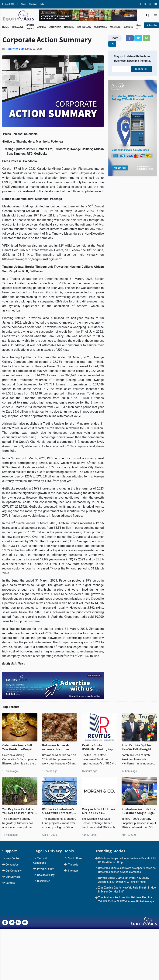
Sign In (139, 27)
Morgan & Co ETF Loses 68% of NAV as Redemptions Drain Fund (99, 811)
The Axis (73, 865)
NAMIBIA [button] (69, 27)
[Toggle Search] (148, 15)
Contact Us (12, 865)
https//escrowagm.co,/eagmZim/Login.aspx (32, 259)
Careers (10, 883)
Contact (33, 4)
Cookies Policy (46, 875)
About (23, 4)
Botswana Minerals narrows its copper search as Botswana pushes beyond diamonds (56, 747)
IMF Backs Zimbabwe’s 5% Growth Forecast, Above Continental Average (58, 811)
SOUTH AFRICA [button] (30, 27)
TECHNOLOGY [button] (84, 27)
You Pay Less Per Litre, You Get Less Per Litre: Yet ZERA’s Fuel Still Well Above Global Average (20, 811)
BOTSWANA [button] (55, 27)
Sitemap (73, 871)
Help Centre (12, 858)
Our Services (13, 877)
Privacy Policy (45, 869)
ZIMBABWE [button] (18, 27)
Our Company (14, 871)
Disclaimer (43, 881)
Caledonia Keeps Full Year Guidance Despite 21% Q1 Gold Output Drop (18, 747)
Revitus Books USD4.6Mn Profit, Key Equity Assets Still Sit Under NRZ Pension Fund (98, 747)
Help (42, 4)
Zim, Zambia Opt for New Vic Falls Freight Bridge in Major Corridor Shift (139, 747)
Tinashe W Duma (16, 49)
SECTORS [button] (128, 27)
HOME (5, 27)
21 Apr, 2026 (8, 4)
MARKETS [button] (115, 27)
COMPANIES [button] (100, 27)
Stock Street (75, 858)
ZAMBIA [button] (41, 27)
